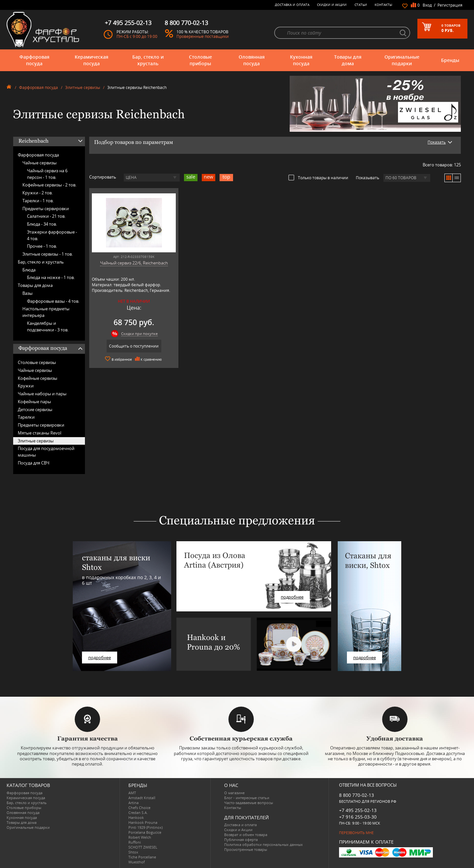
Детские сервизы (35, 409)
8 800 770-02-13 (356, 795)
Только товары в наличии (318, 178)
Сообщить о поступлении (134, 346)
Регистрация (450, 5)
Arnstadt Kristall (142, 798)
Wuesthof (137, 862)
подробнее (100, 658)
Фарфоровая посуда (34, 60)
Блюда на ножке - (51, 277)
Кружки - (38, 193)
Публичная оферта (241, 840)
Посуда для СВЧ (34, 463)
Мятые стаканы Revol (39, 433)
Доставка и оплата (292, 5)
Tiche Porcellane (142, 857)
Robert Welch (140, 837)
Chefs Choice (139, 808)
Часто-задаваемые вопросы (249, 803)
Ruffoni (135, 842)
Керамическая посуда (92, 60)
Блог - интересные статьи (247, 798)
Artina (133, 803)
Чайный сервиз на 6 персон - (47, 174)
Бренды (450, 60)
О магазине (234, 793)
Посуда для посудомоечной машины (46, 452)
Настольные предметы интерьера (46, 312)
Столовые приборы (200, 60)
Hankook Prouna (143, 822)
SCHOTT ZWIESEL (143, 847)
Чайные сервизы (39, 163)
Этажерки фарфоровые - (52, 235)
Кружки (26, 386)
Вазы (27, 293)
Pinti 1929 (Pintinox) (145, 827)
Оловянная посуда (252, 60)
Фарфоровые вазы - (53, 301)
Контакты (383, 5)
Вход (427, 5)
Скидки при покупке (139, 334)
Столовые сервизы (37, 362)
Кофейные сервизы (38, 378)
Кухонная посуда (301, 60)
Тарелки (26, 417)
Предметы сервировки (46, 209)
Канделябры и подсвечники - (48, 326)
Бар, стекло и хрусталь (148, 60)
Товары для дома (348, 60)
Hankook (136, 817)
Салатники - (46, 216)
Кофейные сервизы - (49, 185)
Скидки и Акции (332, 5)
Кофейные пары (34, 402)
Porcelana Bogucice (145, 832)
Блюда (29, 270)
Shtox (133, 852)
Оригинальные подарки (402, 60)
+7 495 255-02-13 (358, 810)
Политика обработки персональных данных (263, 844)
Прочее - (42, 246)
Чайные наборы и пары (42, 394)
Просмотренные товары (246, 849)
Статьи (361, 5)
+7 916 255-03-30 (358, 817)
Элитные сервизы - (48, 254)
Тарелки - (38, 201)
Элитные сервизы (83, 87)
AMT (132, 793)
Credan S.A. (138, 812)
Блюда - (42, 224)
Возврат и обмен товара (246, 835)
